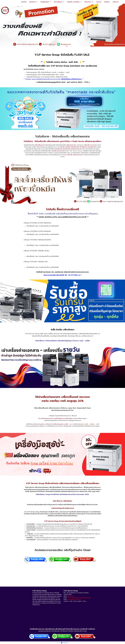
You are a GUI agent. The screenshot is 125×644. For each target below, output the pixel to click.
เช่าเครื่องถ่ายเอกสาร (76, 149)
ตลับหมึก (62, 147)
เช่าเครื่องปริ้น (66, 149)
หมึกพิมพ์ (68, 147)
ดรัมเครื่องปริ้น (92, 147)
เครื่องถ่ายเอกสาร (53, 141)
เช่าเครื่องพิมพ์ (68, 419)
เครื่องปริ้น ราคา (88, 145)
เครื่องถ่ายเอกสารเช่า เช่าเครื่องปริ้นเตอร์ (53, 419)
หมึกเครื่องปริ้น (75, 147)
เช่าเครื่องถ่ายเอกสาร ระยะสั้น (60, 424)
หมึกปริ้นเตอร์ (83, 147)
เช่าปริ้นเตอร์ (59, 149)
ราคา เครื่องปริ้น (68, 155)
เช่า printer (41, 424)
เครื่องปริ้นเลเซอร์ (40, 145)
